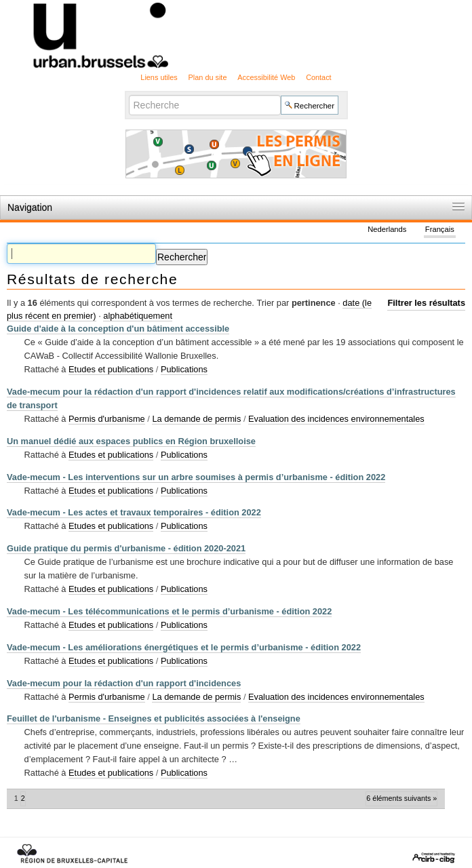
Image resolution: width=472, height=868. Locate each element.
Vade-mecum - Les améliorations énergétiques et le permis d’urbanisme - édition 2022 (184, 647)
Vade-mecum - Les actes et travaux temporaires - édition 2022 (134, 512)
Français (440, 229)
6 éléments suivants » (401, 798)
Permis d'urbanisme (107, 419)
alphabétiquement (138, 316)
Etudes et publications (111, 369)
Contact (318, 77)
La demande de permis (196, 419)
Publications (184, 369)
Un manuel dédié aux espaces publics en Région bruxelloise (131, 441)
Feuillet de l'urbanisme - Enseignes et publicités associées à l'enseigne (154, 718)
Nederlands (387, 229)
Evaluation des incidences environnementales (336, 419)
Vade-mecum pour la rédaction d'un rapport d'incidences (124, 683)
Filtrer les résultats (426, 303)
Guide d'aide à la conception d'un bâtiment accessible (118, 329)
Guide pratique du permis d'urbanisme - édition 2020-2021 (126, 548)
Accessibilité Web (266, 77)
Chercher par (128, 95)
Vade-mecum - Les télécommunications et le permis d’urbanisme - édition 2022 (169, 611)
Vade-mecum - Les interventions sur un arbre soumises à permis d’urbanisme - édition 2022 (196, 477)
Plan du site (208, 77)
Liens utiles (159, 77)
